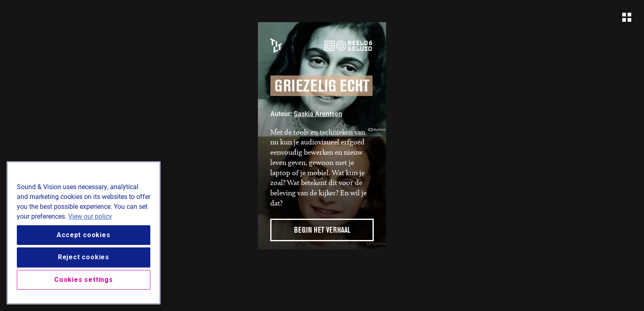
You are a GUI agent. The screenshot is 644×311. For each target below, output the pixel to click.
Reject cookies (84, 257)
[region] (84, 233)
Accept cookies (83, 235)
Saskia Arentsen (318, 113)
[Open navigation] (627, 17)
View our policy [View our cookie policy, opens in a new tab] (90, 216)
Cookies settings (84, 280)
